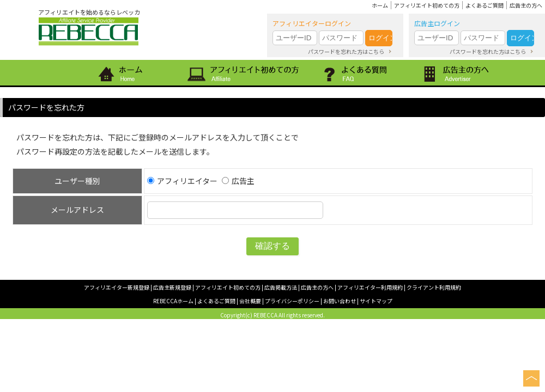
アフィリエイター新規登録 (117, 287)
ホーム (380, 5)
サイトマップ (376, 301)
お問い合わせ (340, 301)
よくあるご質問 (485, 5)
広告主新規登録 (172, 287)
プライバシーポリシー (292, 301)
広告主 (238, 181)
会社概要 (250, 301)
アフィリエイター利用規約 (370, 287)
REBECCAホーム (173, 301)
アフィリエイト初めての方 (427, 5)
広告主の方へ (526, 5)
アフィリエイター (182, 181)
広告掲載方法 (281, 287)
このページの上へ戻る (531, 378)
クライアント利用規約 (434, 287)
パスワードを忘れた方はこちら (346, 51)
